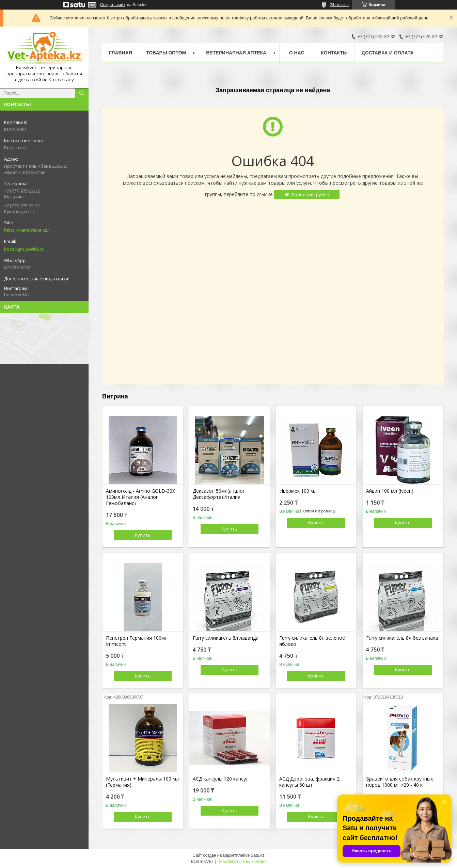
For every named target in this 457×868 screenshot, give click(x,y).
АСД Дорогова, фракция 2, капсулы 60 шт (310, 782)
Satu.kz (257, 855)
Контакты (334, 53)
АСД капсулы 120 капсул (221, 779)
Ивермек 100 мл (298, 491)
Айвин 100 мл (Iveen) (390, 491)
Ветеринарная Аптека (236, 53)
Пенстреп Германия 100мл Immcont (137, 641)
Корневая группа (311, 194)
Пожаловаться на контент (242, 862)
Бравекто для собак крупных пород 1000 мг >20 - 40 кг (399, 782)
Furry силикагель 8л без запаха (402, 638)
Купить (143, 535)
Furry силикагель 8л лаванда (226, 638)
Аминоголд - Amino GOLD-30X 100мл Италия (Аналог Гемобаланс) (140, 497)
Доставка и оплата (388, 53)
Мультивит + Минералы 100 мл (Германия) (142, 782)
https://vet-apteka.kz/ (27, 230)
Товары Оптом (166, 53)
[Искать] (82, 93)
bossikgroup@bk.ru (24, 249)
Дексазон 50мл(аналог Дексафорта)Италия (219, 494)
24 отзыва (339, 5)
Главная (121, 53)
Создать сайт (113, 5)
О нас (297, 53)
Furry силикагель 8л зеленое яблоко (312, 641)
